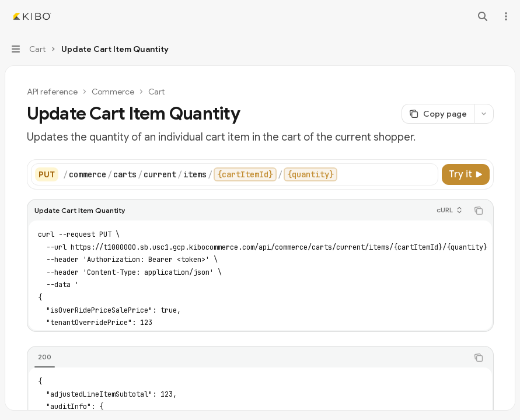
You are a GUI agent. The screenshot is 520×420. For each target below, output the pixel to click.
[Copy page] (438, 114)
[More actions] (505, 16)
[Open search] (483, 16)
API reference (52, 92)
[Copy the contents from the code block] (479, 211)
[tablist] (247, 358)
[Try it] (466, 174)
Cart (156, 92)
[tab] (45, 357)
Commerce (113, 92)
